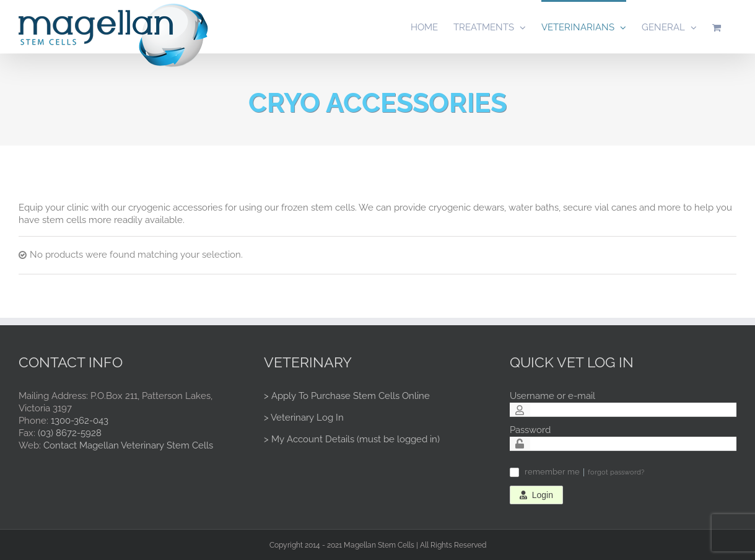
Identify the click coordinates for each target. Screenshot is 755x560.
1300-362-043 (80, 421)
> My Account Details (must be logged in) (352, 439)
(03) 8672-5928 (70, 433)
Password (530, 430)
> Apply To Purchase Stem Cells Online (347, 396)
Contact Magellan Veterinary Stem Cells (128, 445)
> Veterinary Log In (304, 418)
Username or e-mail (552, 396)
